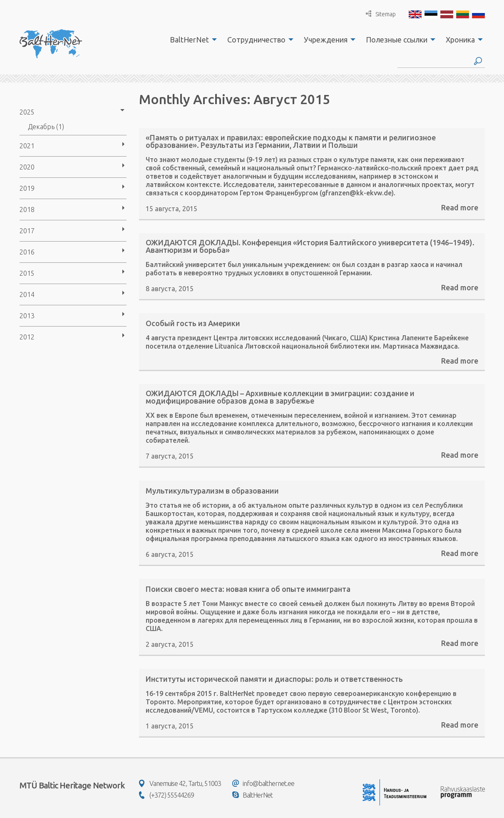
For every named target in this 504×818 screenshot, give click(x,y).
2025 (27, 112)
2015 (27, 273)
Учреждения (326, 40)
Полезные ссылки (397, 40)
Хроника (460, 40)
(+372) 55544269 (166, 795)
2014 (27, 294)
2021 (27, 146)
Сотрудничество (256, 40)
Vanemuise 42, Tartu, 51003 (180, 783)
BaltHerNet (189, 40)
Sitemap (381, 14)
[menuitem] (191, 40)
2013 (27, 316)
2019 (27, 188)
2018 (27, 209)
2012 (27, 337)
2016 (27, 252)
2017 (27, 231)
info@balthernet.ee (263, 783)
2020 (27, 167)
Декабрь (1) (46, 127)
